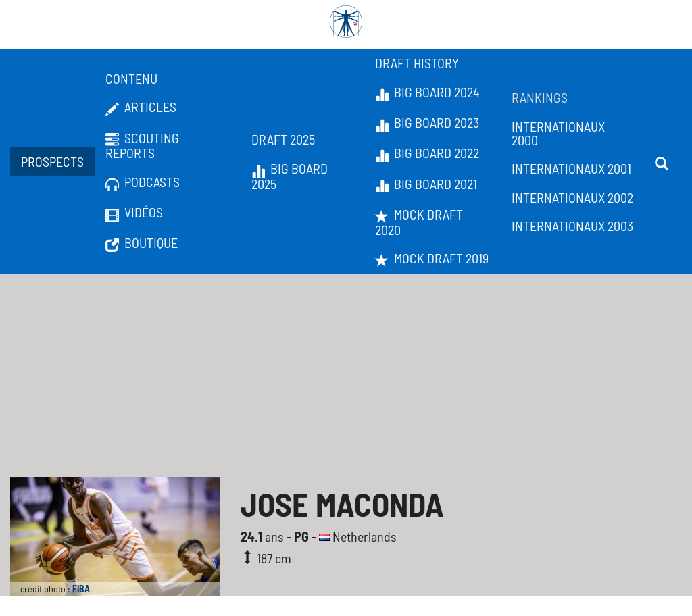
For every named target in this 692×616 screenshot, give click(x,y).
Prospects (52, 161)
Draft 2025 (283, 139)
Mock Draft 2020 (419, 222)
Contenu (131, 78)
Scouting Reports (142, 146)
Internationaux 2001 (571, 168)
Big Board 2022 (427, 153)
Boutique (142, 243)
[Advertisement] (346, 376)
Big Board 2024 (427, 93)
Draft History (417, 63)
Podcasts (143, 182)
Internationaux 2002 (572, 197)
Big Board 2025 (290, 176)
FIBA (81, 589)
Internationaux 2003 (572, 226)
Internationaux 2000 (558, 133)
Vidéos (134, 213)
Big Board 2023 (427, 123)
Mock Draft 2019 (432, 259)
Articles (141, 107)
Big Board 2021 (426, 184)
